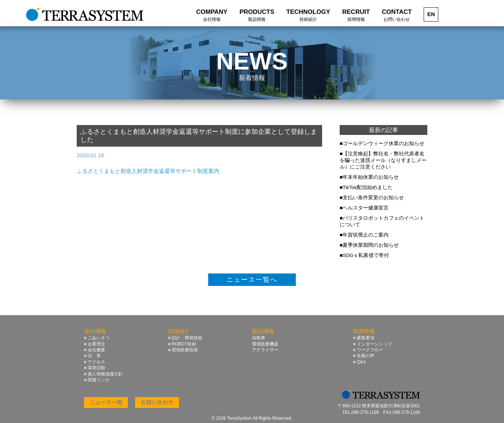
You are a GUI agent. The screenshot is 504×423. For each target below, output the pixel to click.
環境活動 (95, 368)
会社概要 (95, 350)
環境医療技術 (183, 350)
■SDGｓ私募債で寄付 (364, 255)
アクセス (95, 362)
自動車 (259, 338)
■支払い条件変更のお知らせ (372, 198)
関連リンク (97, 380)
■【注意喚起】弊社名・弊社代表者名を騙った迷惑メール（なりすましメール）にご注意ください (383, 160)
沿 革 (93, 356)
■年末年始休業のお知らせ (369, 177)
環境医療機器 (265, 344)
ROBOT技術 (182, 344)
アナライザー (265, 350)
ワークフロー (368, 350)
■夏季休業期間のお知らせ (369, 245)
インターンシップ (372, 344)
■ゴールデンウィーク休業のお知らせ (382, 143)
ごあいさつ (97, 338)
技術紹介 (179, 331)
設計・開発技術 (185, 338)
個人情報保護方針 (104, 374)
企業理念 (95, 344)
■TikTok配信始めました (366, 187)
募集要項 (364, 338)
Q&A (359, 362)
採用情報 (364, 331)
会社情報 (95, 331)
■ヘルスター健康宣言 (364, 208)
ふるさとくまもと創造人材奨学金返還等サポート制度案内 (148, 171)
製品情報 (263, 331)
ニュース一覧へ (252, 280)
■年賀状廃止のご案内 (364, 235)
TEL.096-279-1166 (360, 412)
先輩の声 (364, 356)
